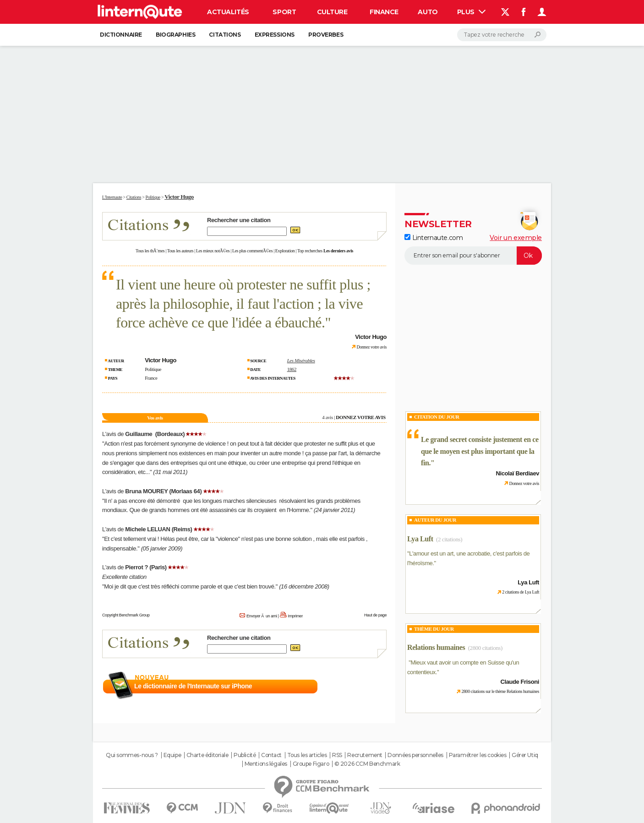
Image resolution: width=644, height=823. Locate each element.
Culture (332, 12)
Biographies (175, 35)
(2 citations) (449, 539)
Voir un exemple (516, 238)
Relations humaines (436, 647)
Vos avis (155, 418)
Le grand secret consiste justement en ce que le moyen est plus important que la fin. (480, 451)
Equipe (172, 755)
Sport (284, 12)
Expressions (275, 35)
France (151, 378)
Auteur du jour (435, 520)
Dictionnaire (121, 35)
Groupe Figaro (311, 764)
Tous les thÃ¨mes (150, 251)
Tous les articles (307, 755)
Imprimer (295, 616)
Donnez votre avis (371, 347)
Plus (471, 12)
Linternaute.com (434, 238)
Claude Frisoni (520, 682)
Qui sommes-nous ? (132, 755)
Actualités (228, 12)
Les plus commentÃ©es (252, 251)
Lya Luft (420, 539)
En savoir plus (367, 687)
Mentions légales (266, 764)
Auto (428, 12)
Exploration (285, 251)
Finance (384, 12)
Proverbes (326, 35)
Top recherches (310, 251)
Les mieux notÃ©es (213, 251)
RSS (337, 755)
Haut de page (375, 615)
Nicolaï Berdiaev (518, 473)
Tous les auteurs (180, 251)
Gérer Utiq (525, 755)
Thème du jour (434, 629)
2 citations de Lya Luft (521, 592)
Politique (153, 369)
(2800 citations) (485, 648)
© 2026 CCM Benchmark (367, 764)
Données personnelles (415, 755)
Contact (271, 755)
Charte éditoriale (207, 755)
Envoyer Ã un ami (262, 616)
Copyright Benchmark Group (126, 615)
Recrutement (365, 755)
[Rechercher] (502, 35)
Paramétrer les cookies (478, 755)
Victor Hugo (179, 197)
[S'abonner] (473, 256)
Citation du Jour (437, 417)
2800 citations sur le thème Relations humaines (500, 691)
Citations (225, 35)
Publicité (245, 755)
